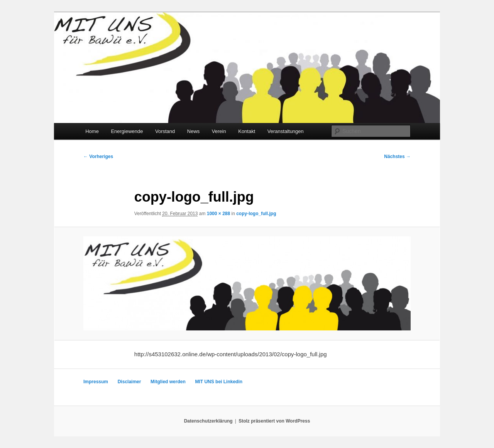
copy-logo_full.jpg (256, 214)
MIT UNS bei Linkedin (219, 382)
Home (92, 131)
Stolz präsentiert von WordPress (274, 421)
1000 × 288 (218, 214)
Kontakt (247, 131)
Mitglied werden (168, 382)
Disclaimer (129, 382)
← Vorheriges (98, 157)
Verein (219, 131)
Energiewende (127, 131)
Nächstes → (397, 157)
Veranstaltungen (286, 131)
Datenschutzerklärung (208, 421)
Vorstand (165, 131)
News (194, 131)
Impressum (96, 382)
